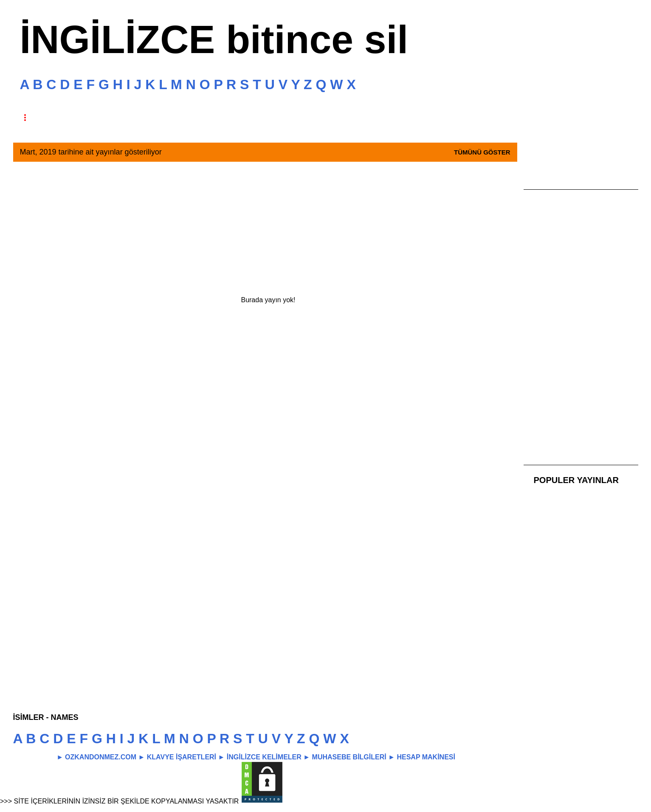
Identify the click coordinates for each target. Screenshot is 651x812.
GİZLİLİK (196, 117)
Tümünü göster (482, 152)
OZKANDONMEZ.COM (101, 757)
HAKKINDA (72, 117)
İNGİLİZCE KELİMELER (264, 757)
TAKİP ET (137, 117)
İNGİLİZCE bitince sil (214, 39)
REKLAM (254, 117)
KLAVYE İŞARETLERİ (182, 757)
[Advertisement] (265, 228)
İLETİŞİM (313, 117)
